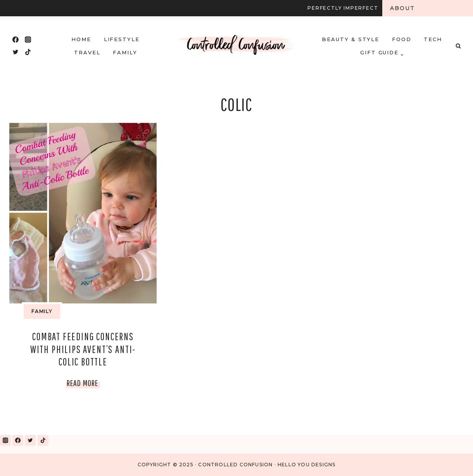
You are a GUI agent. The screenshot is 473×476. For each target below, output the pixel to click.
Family (125, 52)
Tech (433, 39)
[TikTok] (28, 52)
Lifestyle (122, 39)
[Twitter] (16, 52)
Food (402, 39)
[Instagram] (28, 40)
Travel (87, 52)
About (403, 8)
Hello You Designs (306, 465)
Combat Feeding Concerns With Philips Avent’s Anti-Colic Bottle (83, 349)
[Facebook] (16, 40)
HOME (81, 39)
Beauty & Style (350, 39)
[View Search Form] (458, 46)
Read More (83, 383)
